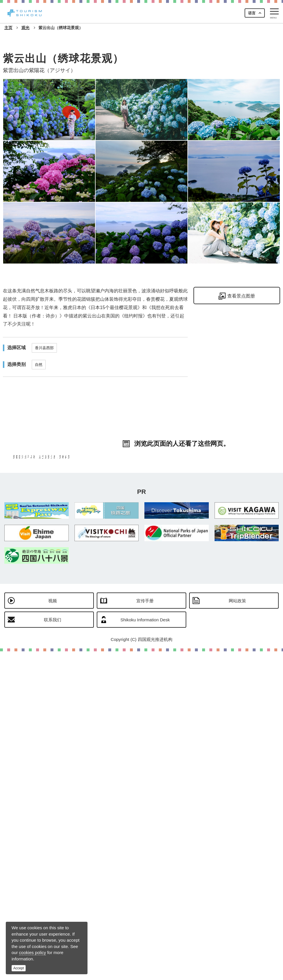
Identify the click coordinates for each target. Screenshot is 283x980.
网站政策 (237, 929)
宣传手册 (145, 929)
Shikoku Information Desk (145, 948)
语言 (252, 13)
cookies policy (32, 952)
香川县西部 (44, 348)
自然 (39, 365)
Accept (19, 968)
